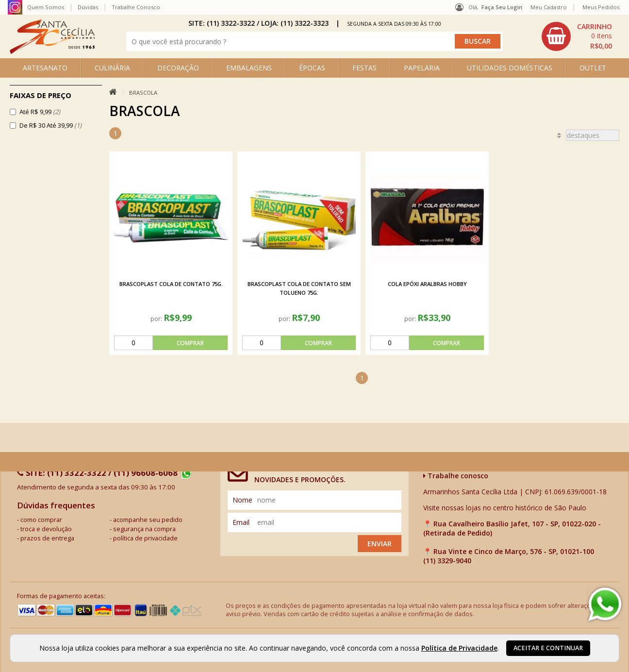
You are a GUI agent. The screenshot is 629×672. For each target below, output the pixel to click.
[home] (52, 51)
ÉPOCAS (312, 68)
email (241, 521)
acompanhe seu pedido (148, 518)
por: (157, 317)
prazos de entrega (47, 537)
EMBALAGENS (249, 68)
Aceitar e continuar (548, 648)
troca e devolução (46, 528)
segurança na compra (144, 528)
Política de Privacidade (459, 648)
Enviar (380, 542)
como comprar (41, 518)
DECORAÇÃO (178, 68)
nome (242, 498)
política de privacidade (145, 537)
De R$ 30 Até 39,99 (50, 125)
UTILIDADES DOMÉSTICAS (510, 68)
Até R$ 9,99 (40, 112)
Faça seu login (502, 7)
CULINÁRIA (112, 68)
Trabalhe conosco (456, 474)
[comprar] (171, 341)
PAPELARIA (422, 68)
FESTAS (364, 68)
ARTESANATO (45, 68)
